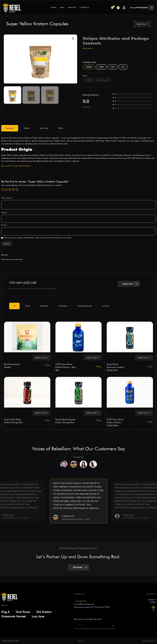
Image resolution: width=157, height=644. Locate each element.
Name (5, 212)
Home (54, 7)
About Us (72, 7)
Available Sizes (89, 62)
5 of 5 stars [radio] (17, 189)
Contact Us (84, 7)
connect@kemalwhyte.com (84, 604)
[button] (73, 39)
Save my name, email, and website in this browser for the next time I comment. (38, 238)
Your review (7, 198)
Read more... (88, 48)
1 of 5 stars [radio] (3, 189)
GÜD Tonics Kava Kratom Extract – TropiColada (115, 422)
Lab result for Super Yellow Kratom (16, 166)
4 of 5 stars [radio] (13, 189)
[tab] (10, 128)
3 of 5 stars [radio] (10, 189)
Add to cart (102, 80)
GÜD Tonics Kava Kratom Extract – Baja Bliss (66, 367)
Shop (62, 7)
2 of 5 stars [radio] (6, 189)
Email (5, 225)
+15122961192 (80, 601)
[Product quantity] (88, 80)
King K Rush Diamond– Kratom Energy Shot (115, 367)
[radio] (89, 67)
